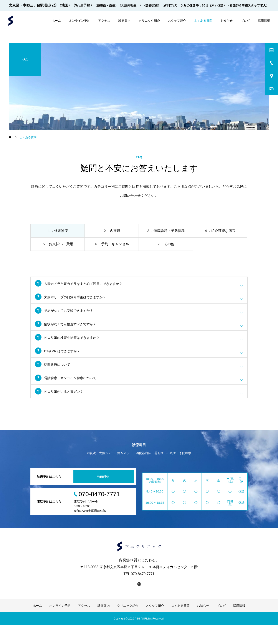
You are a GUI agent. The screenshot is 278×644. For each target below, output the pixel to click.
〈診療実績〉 (152, 5)
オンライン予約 (79, 21)
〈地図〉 (65, 5)
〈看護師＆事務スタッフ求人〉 (248, 5)
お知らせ (227, 21)
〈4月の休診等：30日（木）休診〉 (203, 5)
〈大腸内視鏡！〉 (130, 5)
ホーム (56, 21)
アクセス (104, 21)
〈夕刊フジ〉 (170, 5)
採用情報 (264, 21)
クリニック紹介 (149, 21)
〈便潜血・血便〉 (106, 5)
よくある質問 (203, 21)
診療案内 (124, 21)
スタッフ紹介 (177, 21)
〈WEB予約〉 (83, 5)
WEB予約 (104, 496)
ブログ (245, 21)
